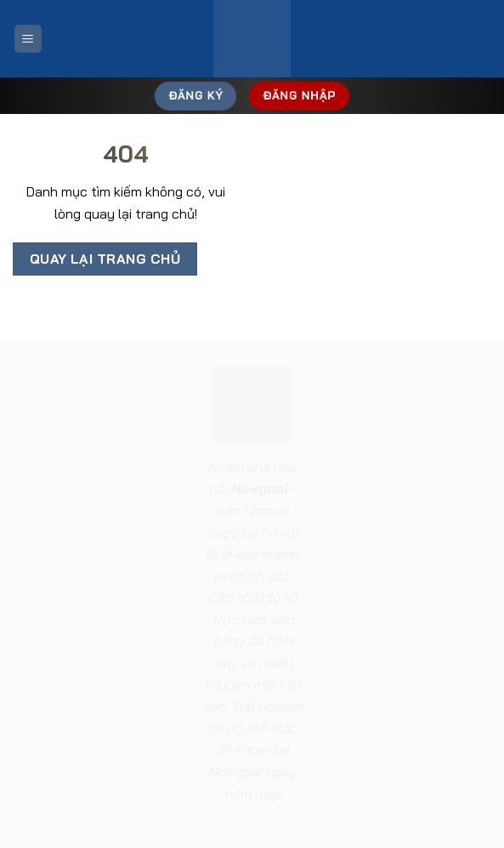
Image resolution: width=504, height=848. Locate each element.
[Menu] (28, 39)
